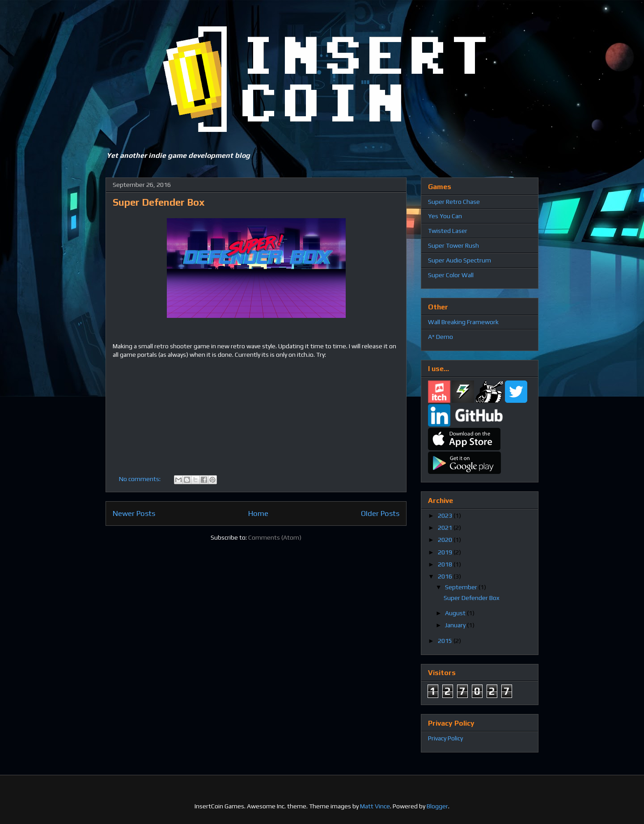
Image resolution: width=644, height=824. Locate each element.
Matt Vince (375, 806)
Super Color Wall (451, 275)
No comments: (140, 479)
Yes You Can (445, 216)
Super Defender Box (159, 202)
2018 (446, 564)
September (462, 587)
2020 (446, 540)
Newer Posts (134, 513)
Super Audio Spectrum (460, 260)
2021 (446, 528)
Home (258, 513)
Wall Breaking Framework (463, 322)
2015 (446, 641)
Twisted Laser (448, 231)
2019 (446, 552)
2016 (446, 576)
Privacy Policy (445, 738)
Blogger (437, 806)
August (456, 613)
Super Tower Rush (453, 245)
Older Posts (380, 513)
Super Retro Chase (454, 202)
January (456, 625)
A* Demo (441, 337)
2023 (446, 516)
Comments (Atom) (275, 537)
